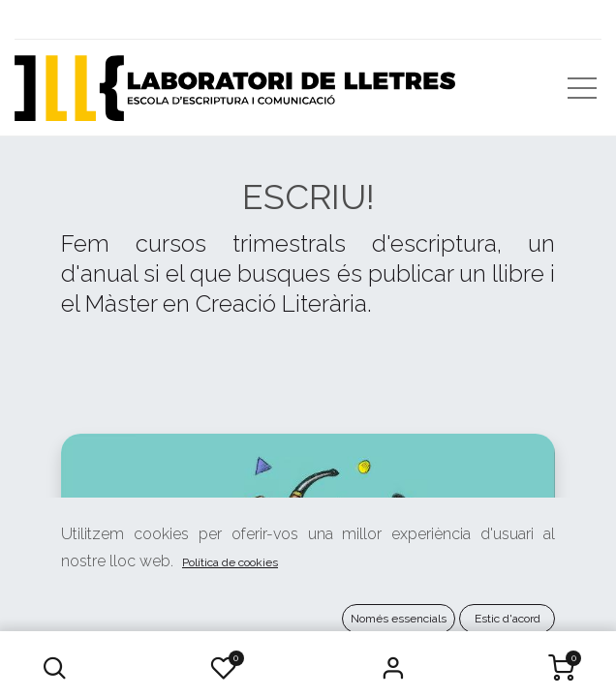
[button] (55, 668)
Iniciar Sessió (392, 668)
